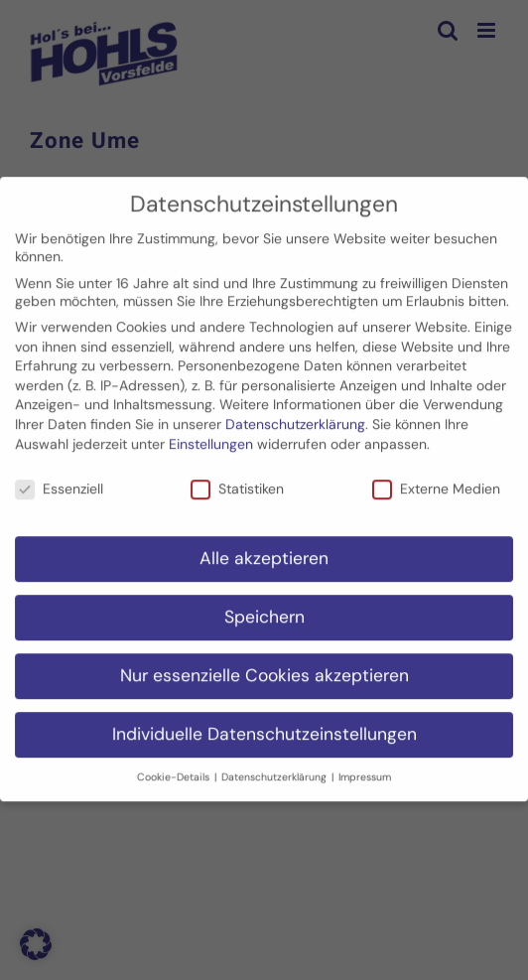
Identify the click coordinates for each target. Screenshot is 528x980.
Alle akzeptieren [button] (264, 549)
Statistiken (237, 480)
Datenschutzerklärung (295, 415)
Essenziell (59, 480)
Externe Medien (436, 480)
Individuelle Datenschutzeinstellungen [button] (264, 725)
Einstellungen (211, 434)
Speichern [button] (264, 608)
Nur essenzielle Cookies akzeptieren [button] (264, 666)
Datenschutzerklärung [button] (275, 767)
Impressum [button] (365, 767)
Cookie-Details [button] (175, 767)
